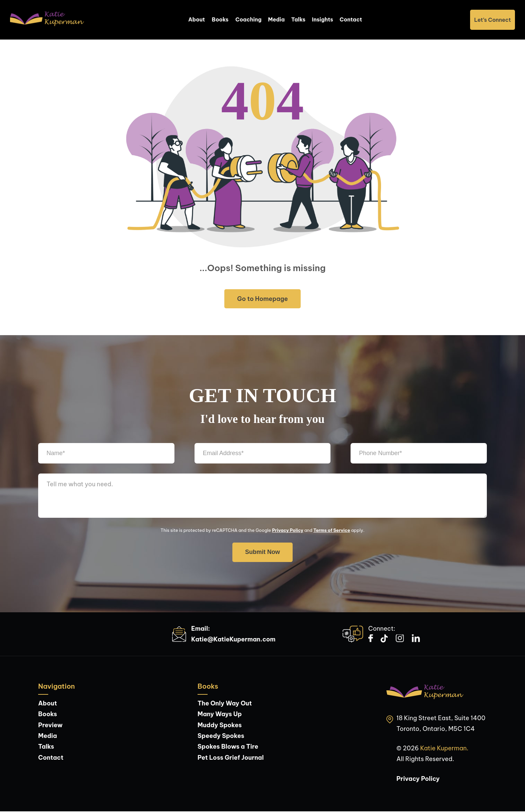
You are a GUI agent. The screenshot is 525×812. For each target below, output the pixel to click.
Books (220, 20)
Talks (299, 20)
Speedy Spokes (221, 736)
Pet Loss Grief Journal (231, 758)
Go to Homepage (262, 299)
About (196, 20)
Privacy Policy (287, 531)
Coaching (248, 20)
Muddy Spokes (220, 726)
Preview (50, 726)
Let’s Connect (493, 20)
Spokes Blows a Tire (228, 747)
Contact (351, 20)
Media (277, 20)
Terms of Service (332, 531)
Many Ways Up (220, 715)
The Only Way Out (225, 704)
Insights (323, 20)
